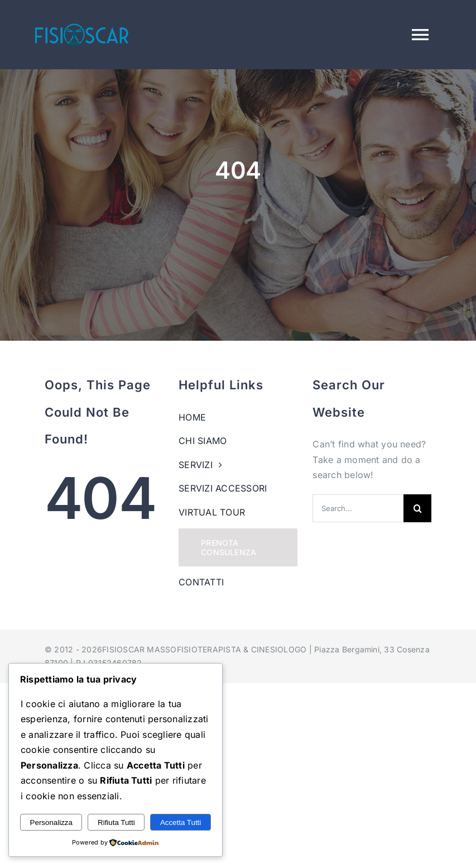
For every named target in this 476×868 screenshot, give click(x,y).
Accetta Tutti (181, 822)
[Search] (417, 508)
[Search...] (358, 508)
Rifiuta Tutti (116, 822)
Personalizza (51, 822)
